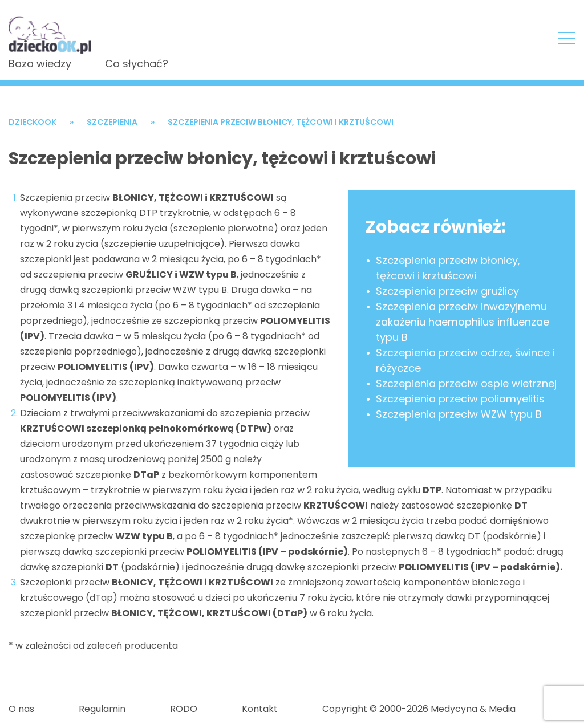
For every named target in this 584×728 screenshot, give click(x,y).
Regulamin (102, 709)
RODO (184, 709)
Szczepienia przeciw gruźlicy (447, 291)
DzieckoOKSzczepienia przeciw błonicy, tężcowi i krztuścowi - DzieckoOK (50, 31)
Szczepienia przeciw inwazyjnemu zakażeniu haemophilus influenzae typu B (463, 322)
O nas (21, 709)
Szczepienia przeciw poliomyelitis (460, 399)
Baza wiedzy (40, 64)
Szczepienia (112, 122)
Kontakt (260, 709)
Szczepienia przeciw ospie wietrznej (466, 383)
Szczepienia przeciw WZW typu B (459, 414)
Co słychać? (137, 64)
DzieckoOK (33, 122)
